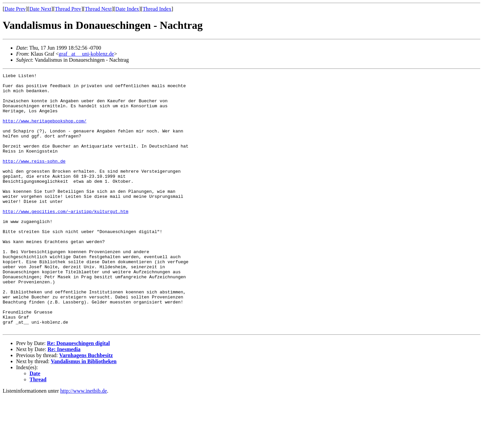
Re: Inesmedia (64, 401)
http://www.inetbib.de (84, 442)
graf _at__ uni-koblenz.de (86, 54)
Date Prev (15, 9)
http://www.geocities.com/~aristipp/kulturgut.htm (65, 239)
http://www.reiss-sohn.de (34, 179)
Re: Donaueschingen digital (78, 395)
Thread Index (157, 9)
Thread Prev (68, 9)
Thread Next (98, 9)
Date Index (127, 9)
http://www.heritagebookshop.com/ (45, 131)
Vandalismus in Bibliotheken (84, 413)
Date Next (40, 9)
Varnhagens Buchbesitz (86, 407)
